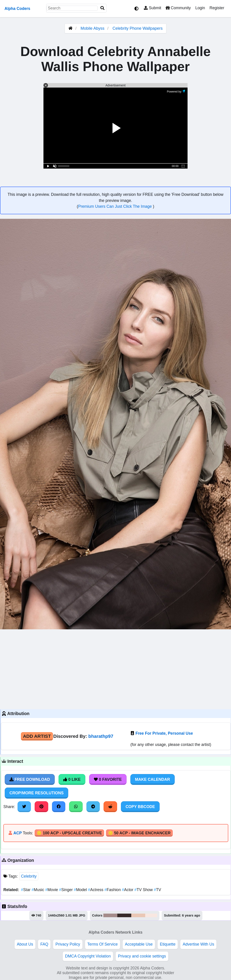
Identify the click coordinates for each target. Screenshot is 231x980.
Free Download (30, 779)
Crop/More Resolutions (36, 793)
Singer (67, 890)
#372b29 (124, 915)
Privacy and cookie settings (142, 956)
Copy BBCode (140, 807)
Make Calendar (153, 779)
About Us (25, 944)
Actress (96, 890)
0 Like (72, 779)
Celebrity (29, 876)
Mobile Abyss (93, 28)
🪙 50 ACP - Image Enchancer (139, 833)
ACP (17, 833)
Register (217, 8)
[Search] (102, 8)
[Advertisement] (115, 669)
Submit (153, 8)
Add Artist (37, 736)
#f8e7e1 (151, 915)
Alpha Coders (17, 9)
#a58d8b (110, 915)
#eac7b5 (138, 915)
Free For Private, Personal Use (164, 733)
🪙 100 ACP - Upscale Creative (69, 833)
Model (81, 890)
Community (178, 8)
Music (38, 890)
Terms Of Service (103, 944)
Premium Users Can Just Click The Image (115, 206)
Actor (128, 890)
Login (200, 8)
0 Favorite (108, 779)
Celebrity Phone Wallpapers (138, 28)
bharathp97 (101, 736)
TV (157, 890)
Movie (52, 890)
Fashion (113, 890)
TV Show (144, 890)
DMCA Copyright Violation (88, 956)
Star (26, 890)
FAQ (44, 944)
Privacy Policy (68, 944)
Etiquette (168, 944)
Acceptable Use (139, 944)
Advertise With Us (198, 944)
